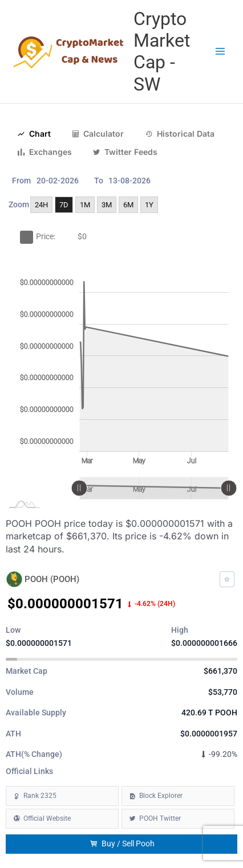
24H (41, 205)
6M (128, 205)
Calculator (98, 134)
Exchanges (44, 152)
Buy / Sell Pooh (122, 844)
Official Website (47, 818)
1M (85, 205)
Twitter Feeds (125, 152)
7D (64, 205)
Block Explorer (161, 796)
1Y (149, 205)
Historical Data (180, 134)
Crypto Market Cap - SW (162, 52)
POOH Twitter (160, 818)
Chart (34, 134)
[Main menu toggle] (220, 52)
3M (107, 205)
